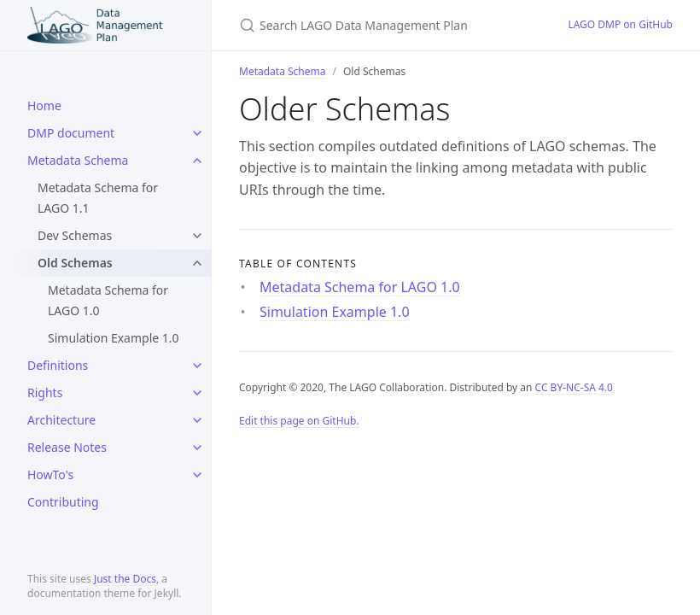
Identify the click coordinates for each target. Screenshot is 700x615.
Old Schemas (75, 263)
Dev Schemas (75, 235)
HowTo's (50, 474)
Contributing (63, 502)
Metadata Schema (78, 160)
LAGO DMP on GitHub (620, 24)
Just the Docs (125, 579)
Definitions (58, 365)
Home (44, 105)
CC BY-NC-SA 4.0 (574, 387)
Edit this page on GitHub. (299, 421)
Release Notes (67, 447)
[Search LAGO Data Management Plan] (383, 25)
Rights (45, 392)
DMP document (71, 133)
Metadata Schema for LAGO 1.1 (98, 198)
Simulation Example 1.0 (114, 338)
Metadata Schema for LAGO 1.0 (108, 300)
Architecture (61, 420)
